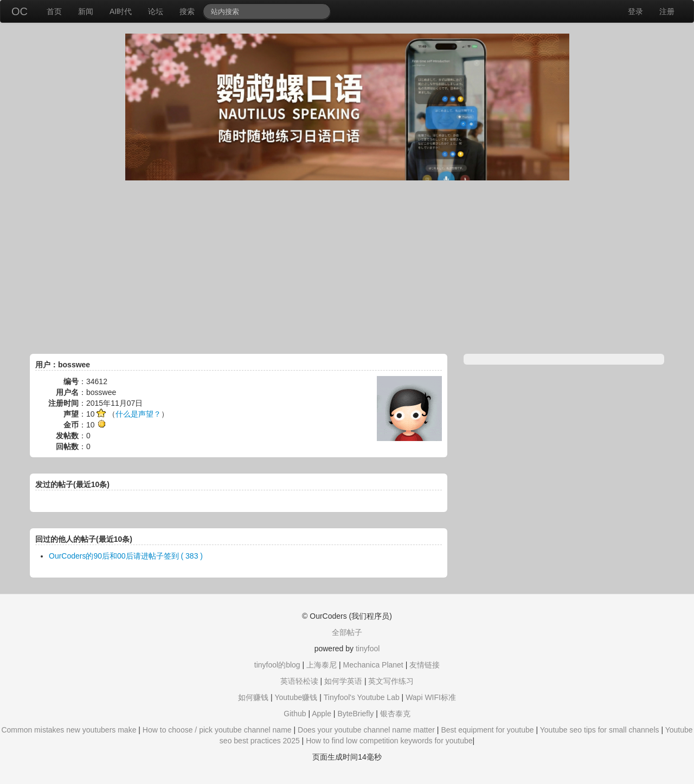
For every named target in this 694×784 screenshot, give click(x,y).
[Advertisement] (347, 267)
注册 (667, 11)
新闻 (86, 11)
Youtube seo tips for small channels (600, 730)
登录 (635, 11)
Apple (322, 714)
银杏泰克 (395, 714)
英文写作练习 (391, 681)
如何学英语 (343, 681)
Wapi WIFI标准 (431, 697)
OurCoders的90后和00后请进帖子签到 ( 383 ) (126, 556)
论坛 (156, 11)
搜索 (187, 11)
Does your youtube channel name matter (366, 730)
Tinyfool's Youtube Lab (362, 697)
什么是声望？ (138, 414)
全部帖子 (347, 632)
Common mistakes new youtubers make (69, 730)
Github (295, 714)
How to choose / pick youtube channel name (217, 730)
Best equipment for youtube (487, 730)
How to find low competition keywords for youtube (389, 741)
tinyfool (368, 649)
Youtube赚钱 (296, 697)
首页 (54, 11)
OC (20, 11)
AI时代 (121, 11)
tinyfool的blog (277, 665)
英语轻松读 (299, 681)
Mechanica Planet (373, 665)
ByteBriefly (355, 714)
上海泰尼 (322, 665)
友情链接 (425, 665)
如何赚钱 (253, 697)
